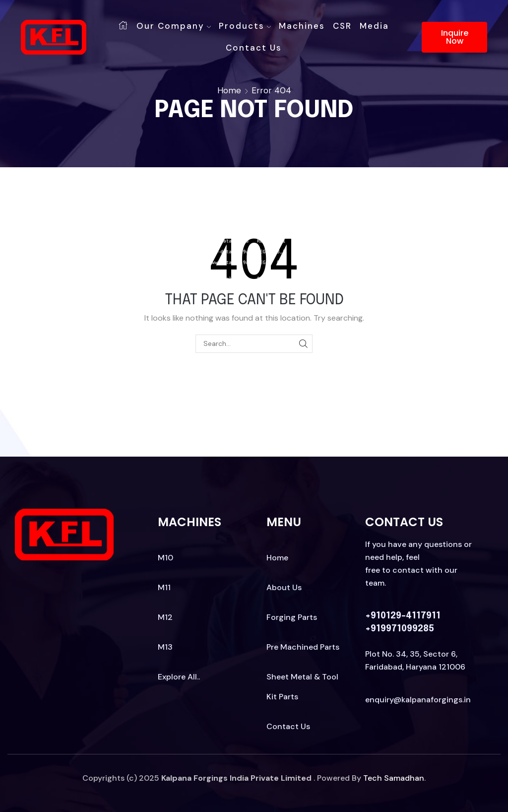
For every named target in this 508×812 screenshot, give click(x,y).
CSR (342, 26)
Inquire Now (455, 37)
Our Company (174, 26)
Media (374, 26)
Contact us (254, 48)
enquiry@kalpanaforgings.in (418, 700)
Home (229, 90)
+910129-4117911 (403, 616)
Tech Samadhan (394, 778)
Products (245, 26)
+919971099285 (400, 629)
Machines (302, 26)
